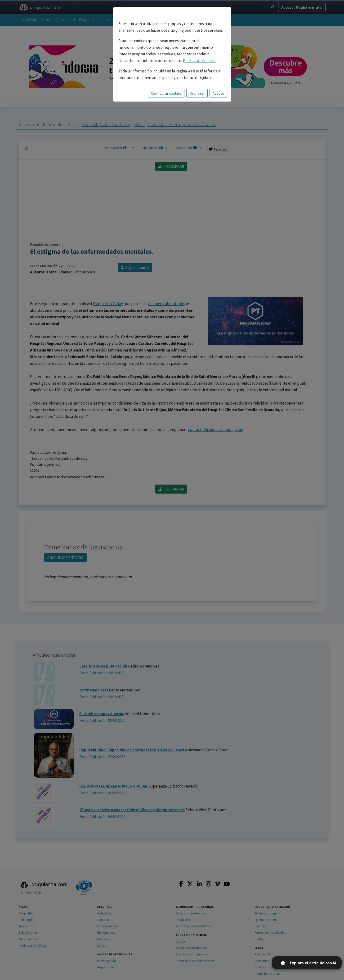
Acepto (218, 93)
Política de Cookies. (200, 61)
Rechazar (197, 93)
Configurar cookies (166, 93)
